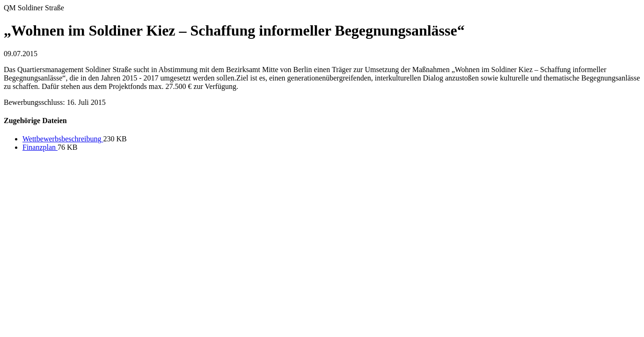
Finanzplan (40, 147)
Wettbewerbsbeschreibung (63, 139)
